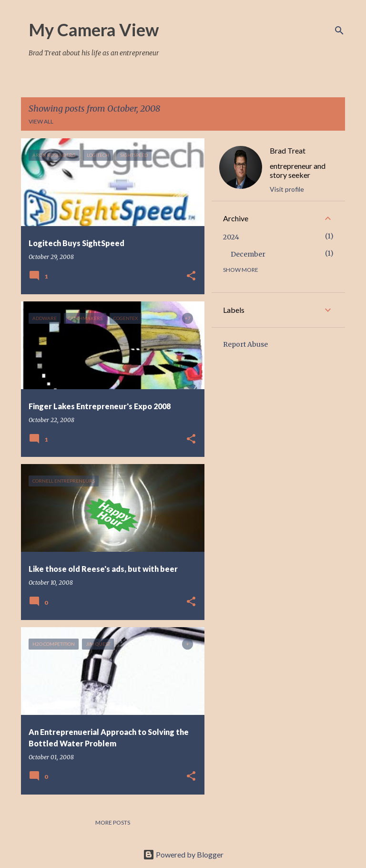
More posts (113, 822)
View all (41, 121)
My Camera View (94, 30)
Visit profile (287, 189)
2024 (231, 237)
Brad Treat (288, 150)
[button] (191, 276)
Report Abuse (245, 344)
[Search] (339, 31)
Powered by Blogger (183, 854)
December (248, 254)
